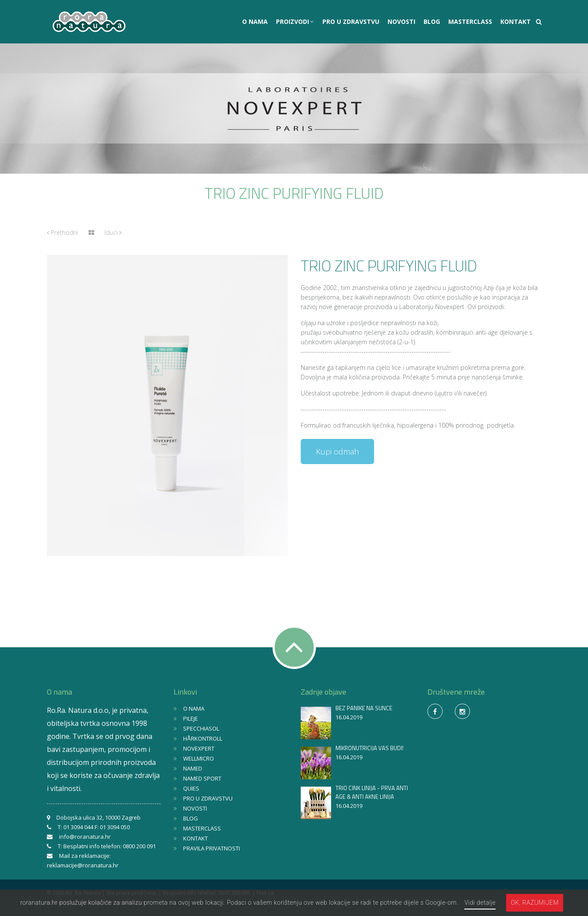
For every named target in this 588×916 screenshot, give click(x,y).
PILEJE (191, 718)
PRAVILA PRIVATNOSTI (212, 848)
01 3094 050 (115, 827)
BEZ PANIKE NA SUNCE (364, 708)
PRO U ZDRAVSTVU (351, 21)
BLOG (432, 21)
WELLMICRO (199, 758)
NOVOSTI (401, 21)
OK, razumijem (535, 903)
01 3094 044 (78, 827)
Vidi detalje (480, 903)
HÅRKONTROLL (203, 738)
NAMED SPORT (202, 778)
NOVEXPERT (199, 748)
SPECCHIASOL (201, 728)
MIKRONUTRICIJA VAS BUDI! (370, 748)
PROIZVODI (293, 21)
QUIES (191, 788)
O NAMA (255, 21)
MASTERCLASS (470, 21)
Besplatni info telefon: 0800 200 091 (110, 846)
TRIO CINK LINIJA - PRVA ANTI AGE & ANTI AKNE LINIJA (372, 792)
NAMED (193, 768)
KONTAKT (516, 21)
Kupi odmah (337, 451)
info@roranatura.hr (85, 837)
